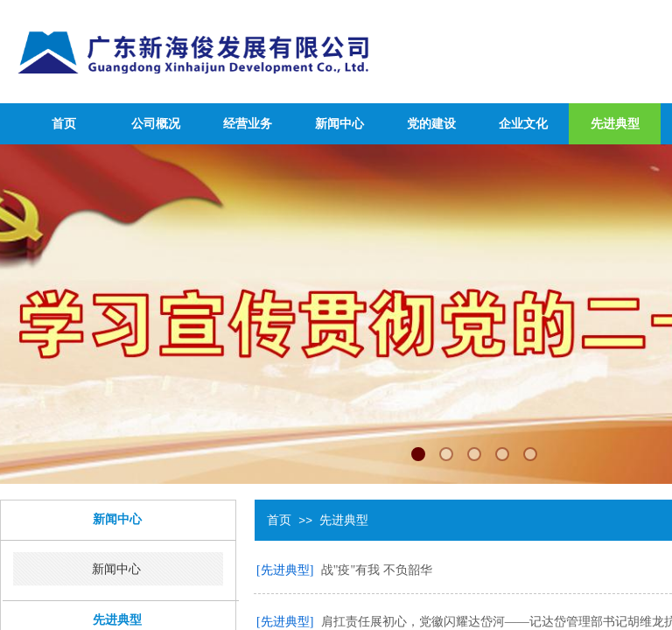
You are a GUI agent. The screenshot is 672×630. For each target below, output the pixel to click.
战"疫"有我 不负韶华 (377, 570)
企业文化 (523, 124)
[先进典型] (285, 570)
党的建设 (431, 124)
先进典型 (615, 124)
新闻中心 (339, 124)
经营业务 (248, 124)
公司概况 (156, 124)
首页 (64, 124)
